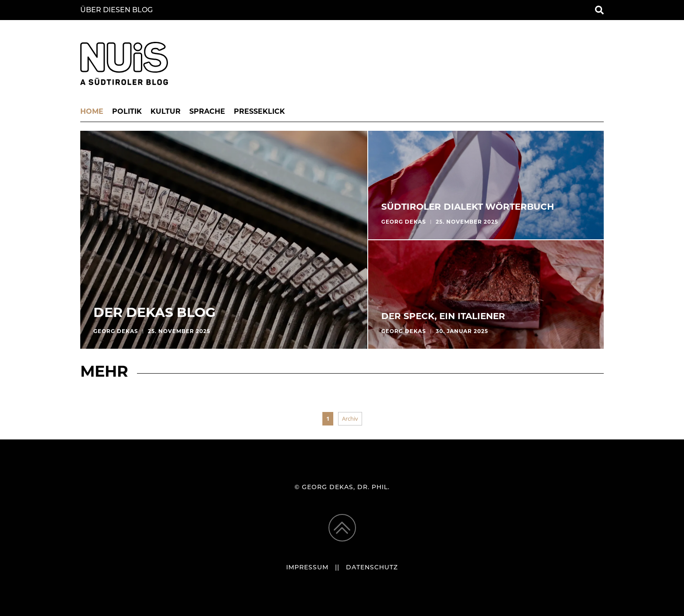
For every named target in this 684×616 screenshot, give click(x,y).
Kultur (166, 112)
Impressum (307, 568)
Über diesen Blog (116, 10)
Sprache (207, 112)
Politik (127, 112)
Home (92, 112)
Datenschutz (372, 568)
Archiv (350, 419)
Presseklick (259, 112)
